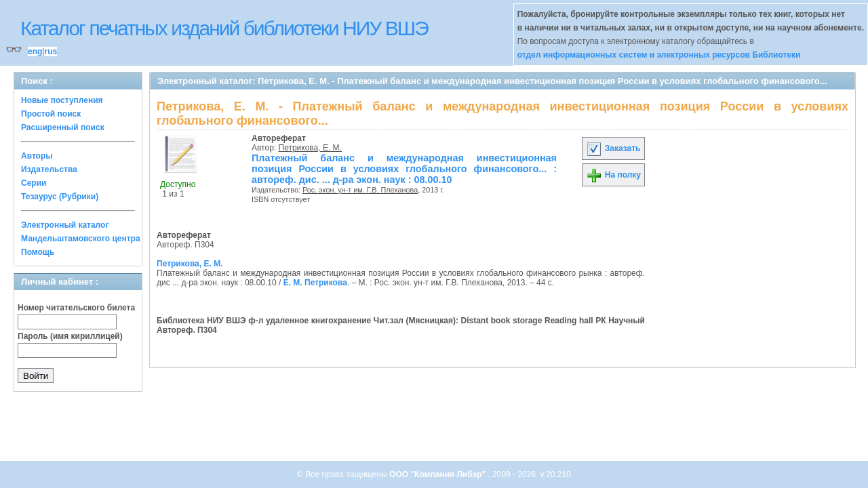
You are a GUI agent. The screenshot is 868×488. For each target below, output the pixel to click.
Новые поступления (62, 100)
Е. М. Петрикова (315, 283)
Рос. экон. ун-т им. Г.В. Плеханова (360, 190)
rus (51, 52)
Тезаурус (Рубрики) (60, 197)
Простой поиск (51, 114)
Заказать (613, 148)
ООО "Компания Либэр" (438, 474)
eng (35, 52)
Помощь (38, 252)
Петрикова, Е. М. (310, 148)
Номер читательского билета (76, 308)
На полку (613, 175)
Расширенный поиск (63, 127)
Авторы (37, 156)
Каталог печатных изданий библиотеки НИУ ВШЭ (224, 28)
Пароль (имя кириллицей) (70, 336)
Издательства (49, 169)
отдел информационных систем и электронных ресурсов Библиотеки (659, 55)
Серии (34, 183)
